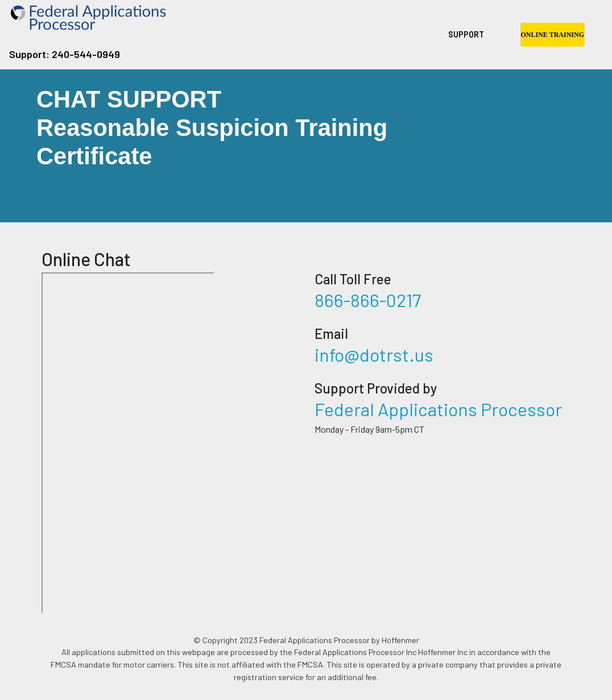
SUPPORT (466, 34)
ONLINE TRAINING (553, 35)
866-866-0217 (368, 300)
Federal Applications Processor (438, 409)
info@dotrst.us (374, 354)
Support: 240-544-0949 (65, 54)
